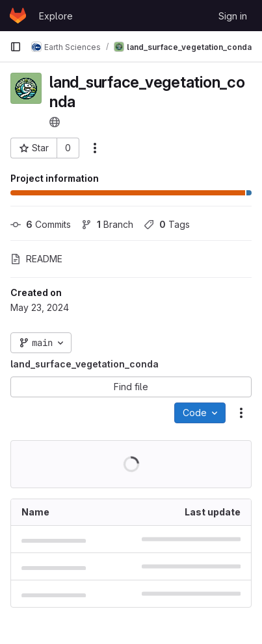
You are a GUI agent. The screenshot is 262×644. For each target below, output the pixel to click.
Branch (107, 224)
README (36, 259)
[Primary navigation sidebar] (16, 47)
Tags (167, 224)
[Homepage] (18, 16)
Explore (56, 16)
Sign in (233, 16)
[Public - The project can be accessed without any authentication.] (55, 122)
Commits (41, 224)
